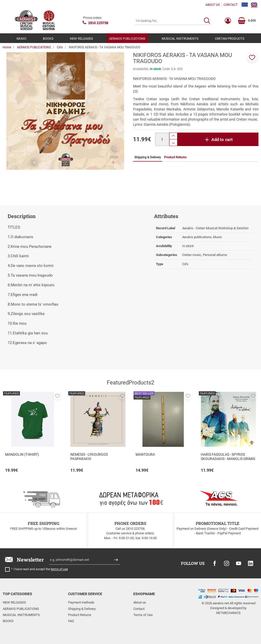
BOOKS (48, 39)
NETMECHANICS (228, 613)
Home (7, 47)
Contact (139, 609)
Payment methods (81, 602)
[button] (252, 57)
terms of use (59, 569)
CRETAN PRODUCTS (230, 39)
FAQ (71, 621)
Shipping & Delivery (82, 609)
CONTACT (231, 5)
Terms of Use (143, 615)
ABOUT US (213, 5)
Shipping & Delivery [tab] (148, 157)
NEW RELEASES (81, 39)
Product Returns (80, 615)
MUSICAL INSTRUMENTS (180, 39)
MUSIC (22, 39)
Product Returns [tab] (175, 157)
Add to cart (222, 139)
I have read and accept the (41, 569)
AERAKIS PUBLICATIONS (127, 39)
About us (140, 602)
